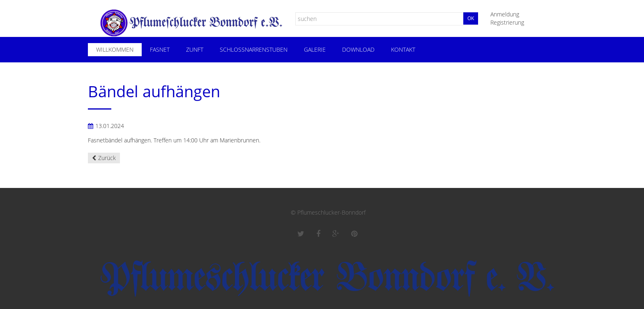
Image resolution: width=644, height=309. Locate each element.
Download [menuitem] (358, 49)
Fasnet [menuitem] (160, 49)
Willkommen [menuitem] (115, 49)
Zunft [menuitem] (195, 49)
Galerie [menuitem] (315, 49)
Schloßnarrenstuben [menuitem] (254, 49)
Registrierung (507, 22)
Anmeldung (505, 14)
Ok (471, 18)
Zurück (107, 158)
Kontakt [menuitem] (403, 49)
